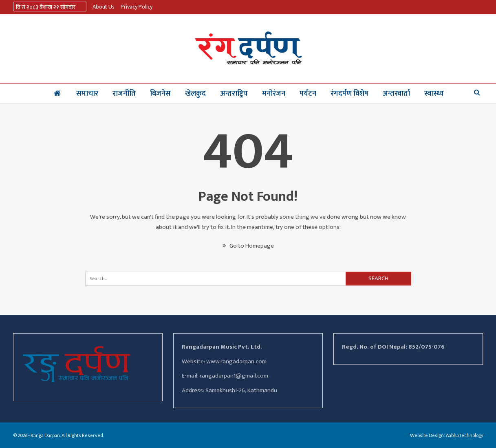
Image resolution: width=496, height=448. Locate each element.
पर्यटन (308, 94)
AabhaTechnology (465, 435)
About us (104, 7)
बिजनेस (160, 94)
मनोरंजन (274, 94)
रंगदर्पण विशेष (349, 94)
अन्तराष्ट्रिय (234, 94)
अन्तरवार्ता (396, 94)
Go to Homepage (248, 246)
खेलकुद (195, 94)
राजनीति (124, 94)
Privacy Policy (137, 7)
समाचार (87, 94)
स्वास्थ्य (434, 94)
